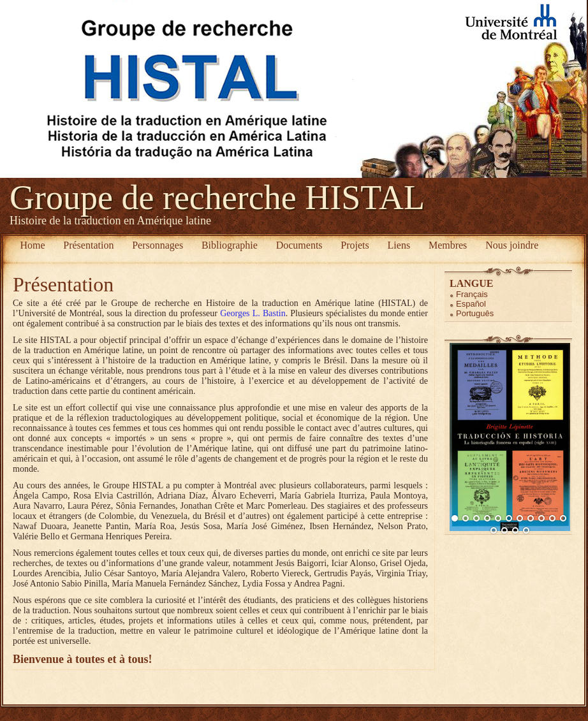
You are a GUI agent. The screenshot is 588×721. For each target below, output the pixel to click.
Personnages (158, 245)
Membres (448, 245)
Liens (399, 245)
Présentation (88, 245)
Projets (355, 245)
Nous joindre (512, 245)
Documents (299, 245)
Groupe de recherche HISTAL (217, 198)
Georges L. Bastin (253, 313)
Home (32, 245)
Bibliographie (230, 245)
